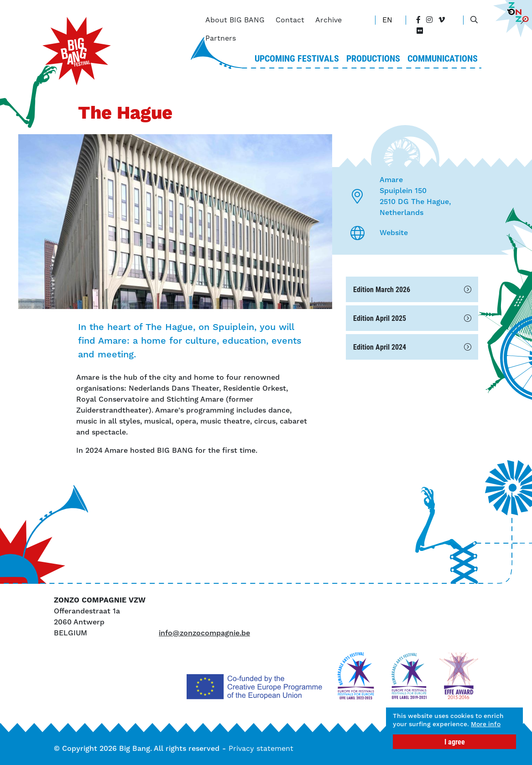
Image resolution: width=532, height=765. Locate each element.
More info (411, 723)
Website (394, 233)
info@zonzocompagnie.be (204, 633)
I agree (455, 741)
